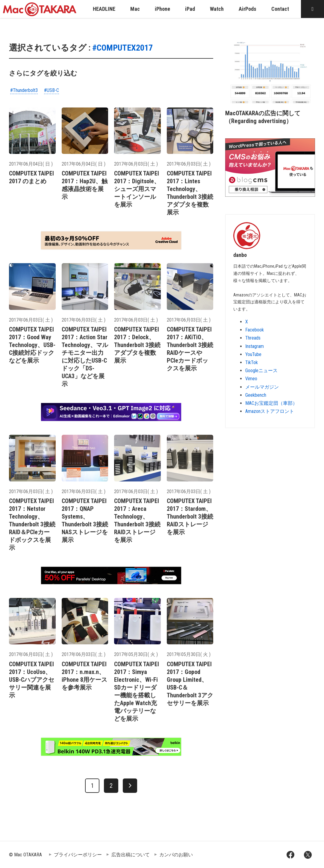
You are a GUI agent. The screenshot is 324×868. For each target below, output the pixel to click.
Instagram (255, 346)
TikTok (252, 362)
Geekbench (256, 395)
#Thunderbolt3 (24, 90)
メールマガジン (262, 387)
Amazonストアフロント (270, 411)
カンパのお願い (176, 855)
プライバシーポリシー (78, 855)
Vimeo (251, 379)
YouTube (253, 354)
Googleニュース (261, 371)
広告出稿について (131, 855)
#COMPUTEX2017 (122, 48)
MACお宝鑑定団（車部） (271, 403)
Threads (253, 338)
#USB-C (52, 90)
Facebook (255, 330)
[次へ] (130, 786)
